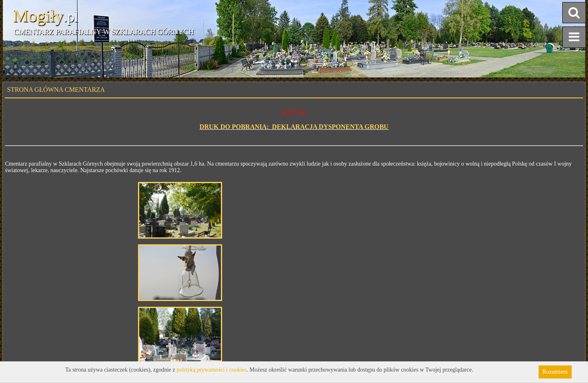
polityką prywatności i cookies (212, 370)
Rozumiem (555, 372)
